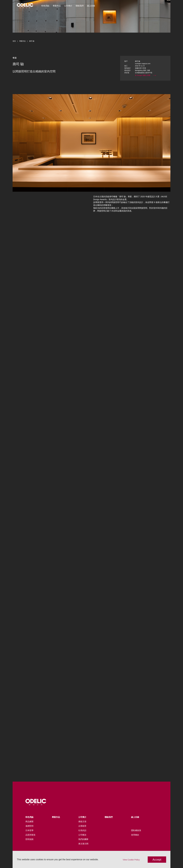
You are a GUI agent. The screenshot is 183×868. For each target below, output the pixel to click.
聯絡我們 (80, 6)
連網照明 (29, 826)
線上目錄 (91, 6)
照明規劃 (29, 839)
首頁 (14, 41)
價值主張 (82, 822)
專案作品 (57, 6)
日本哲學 (29, 830)
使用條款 (135, 835)
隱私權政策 (136, 830)
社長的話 (82, 830)
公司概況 (82, 835)
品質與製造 (30, 835)
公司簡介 (68, 6)
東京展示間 (83, 844)
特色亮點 (45, 6)
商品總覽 (29, 822)
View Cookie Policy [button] (131, 860)
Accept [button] (157, 860)
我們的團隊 (83, 839)
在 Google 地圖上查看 (145, 75)
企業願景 (82, 826)
